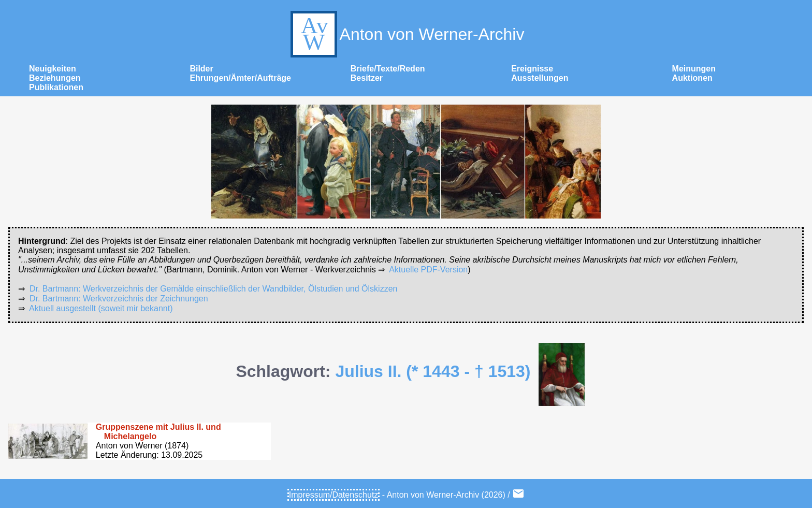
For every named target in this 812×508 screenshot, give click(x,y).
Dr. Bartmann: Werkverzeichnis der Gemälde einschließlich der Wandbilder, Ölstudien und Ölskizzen (214, 289)
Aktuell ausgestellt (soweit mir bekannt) (101, 308)
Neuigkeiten (53, 69)
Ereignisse (532, 69)
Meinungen (694, 69)
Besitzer (367, 78)
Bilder (201, 69)
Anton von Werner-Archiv (406, 34)
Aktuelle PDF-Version (428, 270)
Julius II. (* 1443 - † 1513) (433, 371)
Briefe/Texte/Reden (388, 69)
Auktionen (692, 78)
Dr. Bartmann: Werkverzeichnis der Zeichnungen (119, 299)
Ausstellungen (540, 78)
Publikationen (56, 87)
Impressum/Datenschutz (334, 495)
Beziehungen (55, 78)
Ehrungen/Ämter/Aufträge (240, 78)
